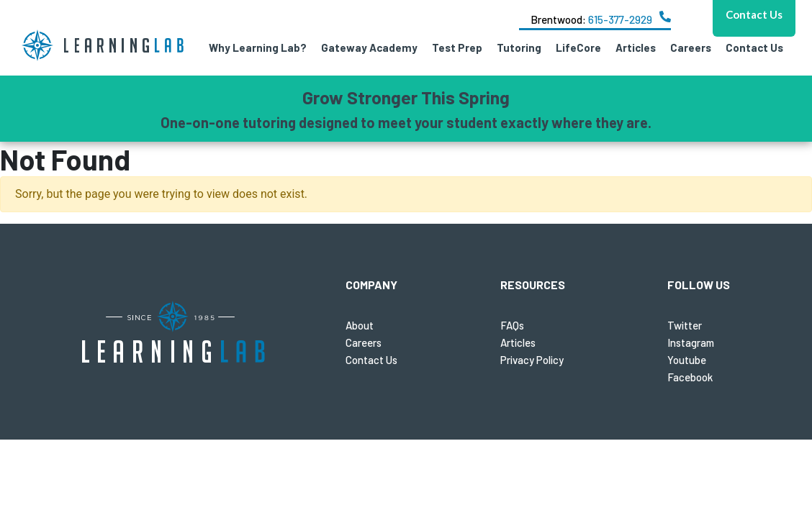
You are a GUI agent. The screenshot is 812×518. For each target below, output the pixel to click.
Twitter (685, 325)
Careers (691, 47)
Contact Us (754, 47)
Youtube (687, 360)
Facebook (690, 377)
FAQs (512, 325)
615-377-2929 (620, 19)
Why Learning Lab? (258, 47)
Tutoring (519, 47)
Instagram (691, 342)
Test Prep (457, 47)
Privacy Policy (532, 360)
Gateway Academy (369, 47)
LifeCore (578, 47)
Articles (636, 47)
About (360, 325)
